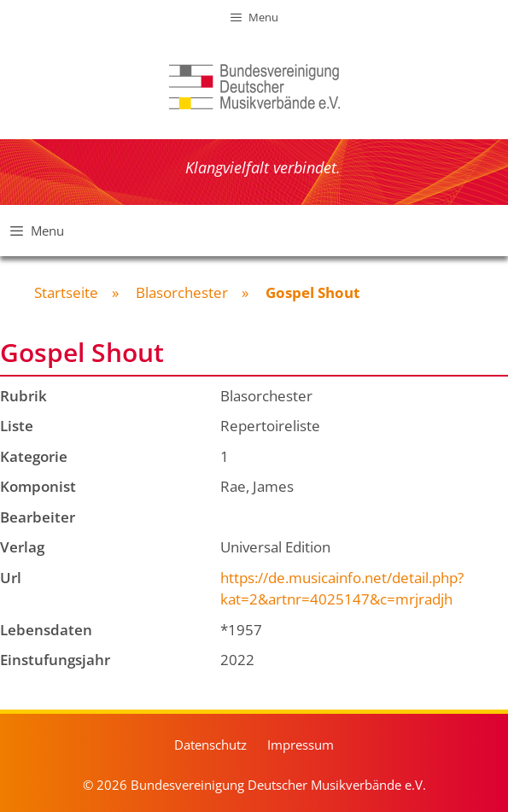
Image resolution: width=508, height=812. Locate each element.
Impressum (301, 745)
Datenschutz (210, 745)
